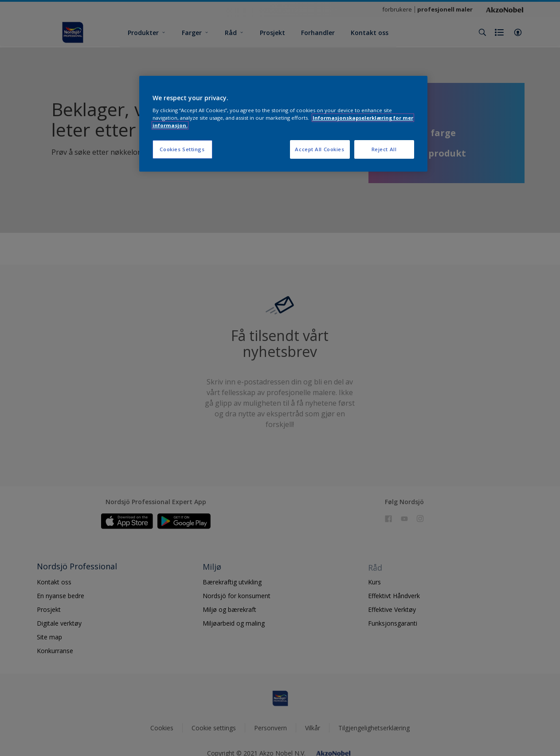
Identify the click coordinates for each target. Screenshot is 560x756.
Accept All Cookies (319, 149)
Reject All (384, 149)
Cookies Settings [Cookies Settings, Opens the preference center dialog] (182, 149)
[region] (283, 124)
